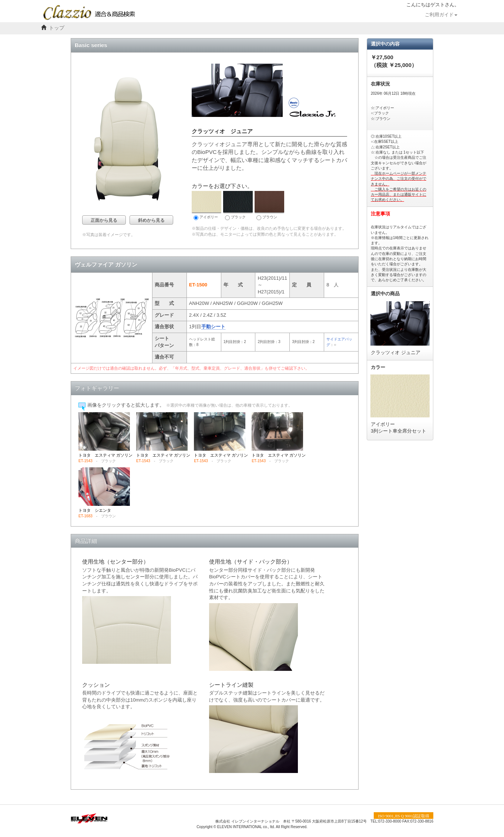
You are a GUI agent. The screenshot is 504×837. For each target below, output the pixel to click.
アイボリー (206, 206)
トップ (57, 28)
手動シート (213, 327)
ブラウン (269, 206)
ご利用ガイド (441, 15)
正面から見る (104, 220)
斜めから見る (151, 220)
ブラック (238, 206)
